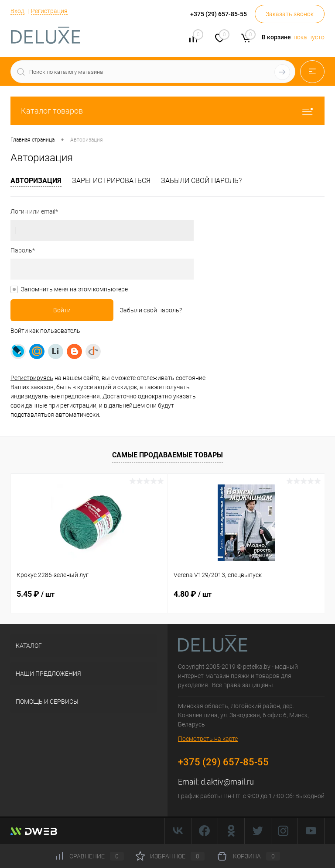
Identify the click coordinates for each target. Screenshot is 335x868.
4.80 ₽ (193, 594)
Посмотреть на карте (208, 739)
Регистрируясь (32, 378)
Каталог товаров (167, 111)
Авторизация (36, 181)
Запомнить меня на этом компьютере (74, 289)
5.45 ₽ (36, 594)
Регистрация (49, 11)
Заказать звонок (290, 14)
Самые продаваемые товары (167, 455)
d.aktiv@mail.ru (227, 782)
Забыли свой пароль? (201, 181)
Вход (17, 11)
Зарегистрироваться (111, 181)
